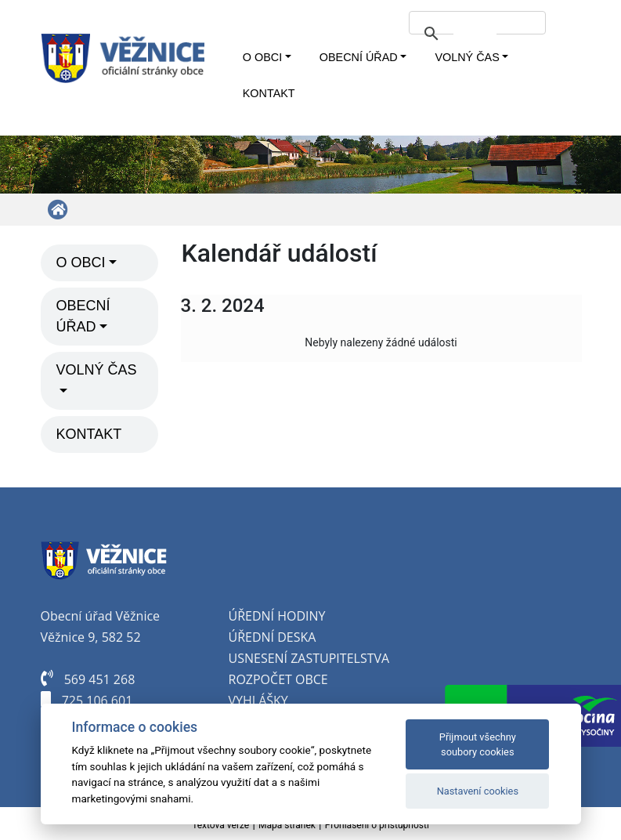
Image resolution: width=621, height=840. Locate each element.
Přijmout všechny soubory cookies (478, 744)
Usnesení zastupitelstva (309, 658)
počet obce (291, 679)
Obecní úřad (359, 57)
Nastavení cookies (478, 791)
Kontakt (269, 93)
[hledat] (475, 34)
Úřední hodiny (277, 616)
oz (244, 679)
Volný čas (467, 57)
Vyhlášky (258, 701)
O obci (262, 57)
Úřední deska (273, 637)
